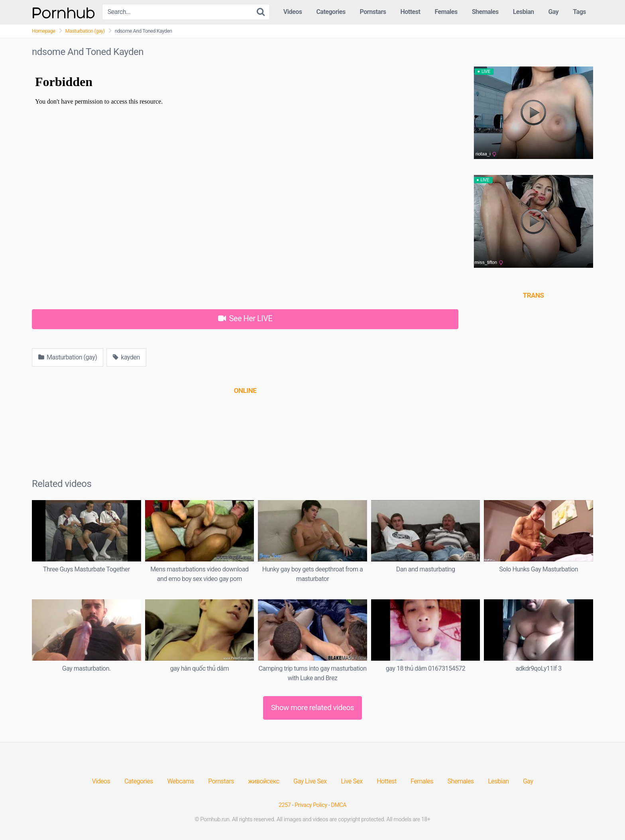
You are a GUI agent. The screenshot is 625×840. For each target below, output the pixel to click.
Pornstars (373, 12)
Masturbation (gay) (85, 31)
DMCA (339, 805)
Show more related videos (313, 708)
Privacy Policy (311, 805)
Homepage (44, 31)
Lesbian (524, 12)
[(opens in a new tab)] (245, 391)
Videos (293, 12)
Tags (579, 12)
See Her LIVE (245, 318)
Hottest (410, 12)
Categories (331, 12)
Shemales (485, 12)
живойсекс (263, 781)
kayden (126, 357)
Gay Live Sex (310, 781)
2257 (285, 805)
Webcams (180, 781)
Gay (553, 12)
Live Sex (352, 781)
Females (446, 12)
